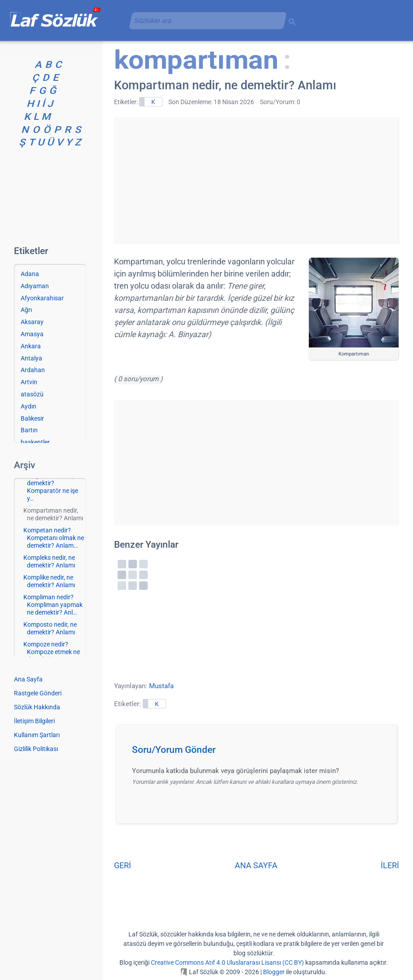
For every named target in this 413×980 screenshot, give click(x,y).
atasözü (32, 394)
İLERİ (390, 865)
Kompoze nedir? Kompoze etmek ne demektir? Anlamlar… (52, 655)
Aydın (29, 406)
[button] (260, 752)
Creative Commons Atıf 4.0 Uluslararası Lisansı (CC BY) (227, 962)
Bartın (29, 430)
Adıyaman (35, 286)
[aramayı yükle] (204, 20)
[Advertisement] (256, 180)
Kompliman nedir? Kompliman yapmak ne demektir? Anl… (53, 605)
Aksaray (32, 322)
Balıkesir (32, 418)
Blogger (274, 972)
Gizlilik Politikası (36, 749)
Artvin (29, 382)
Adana (30, 274)
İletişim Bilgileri (34, 721)
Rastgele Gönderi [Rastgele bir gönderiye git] (38, 693)
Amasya (32, 334)
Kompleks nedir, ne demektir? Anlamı (49, 561)
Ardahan (33, 370)
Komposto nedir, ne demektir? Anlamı (50, 628)
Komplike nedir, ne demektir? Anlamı (49, 581)
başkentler (35, 442)
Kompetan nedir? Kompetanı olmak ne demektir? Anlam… (54, 538)
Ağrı (26, 310)
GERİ (123, 865)
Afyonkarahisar (42, 298)
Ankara (31, 346)
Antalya (31, 358)
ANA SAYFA (256, 865)
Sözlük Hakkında (37, 707)
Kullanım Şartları (37, 735)
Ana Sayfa (28, 679)
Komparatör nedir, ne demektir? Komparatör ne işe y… (53, 487)
